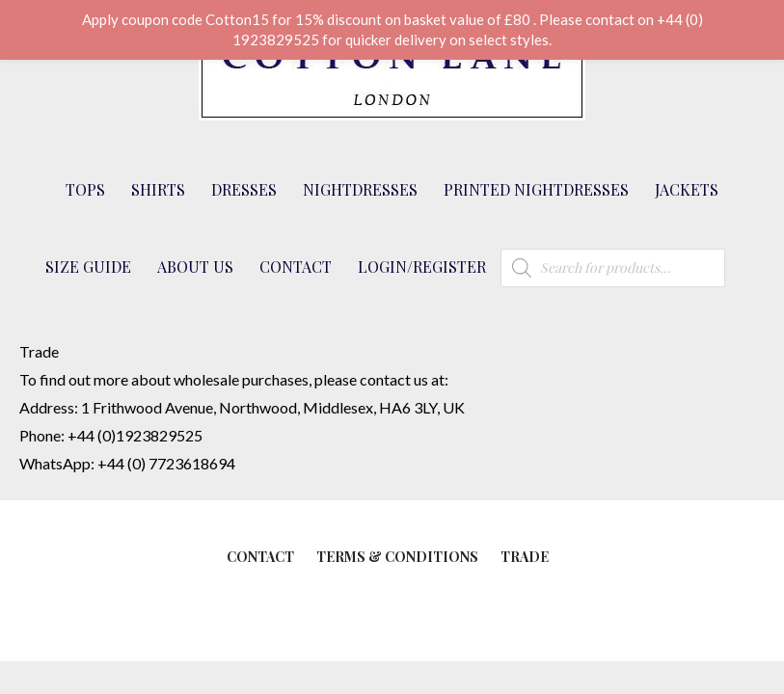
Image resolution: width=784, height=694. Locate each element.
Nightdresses (360, 189)
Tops (85, 189)
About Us (195, 267)
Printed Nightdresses (536, 189)
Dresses (244, 189)
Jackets (687, 189)
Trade (525, 557)
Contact (296, 267)
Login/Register (422, 267)
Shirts (158, 189)
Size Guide (88, 267)
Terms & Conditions (397, 557)
